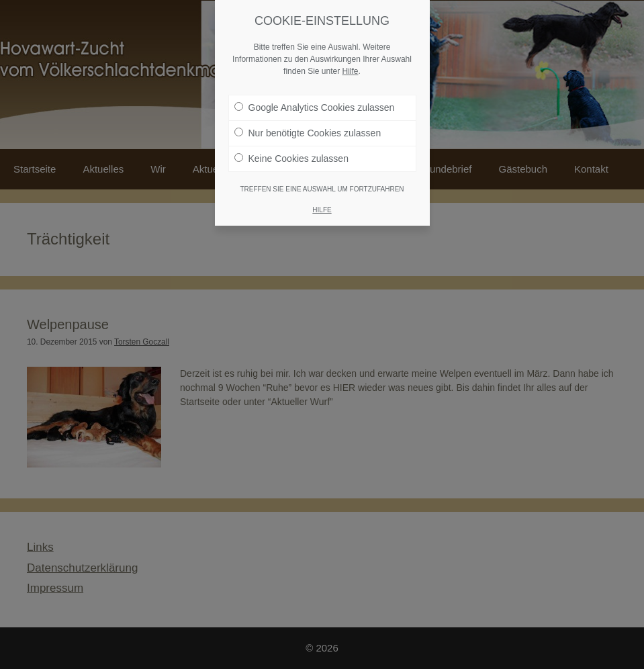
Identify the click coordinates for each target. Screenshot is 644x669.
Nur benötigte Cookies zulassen (308, 130)
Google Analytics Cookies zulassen (315, 105)
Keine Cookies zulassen (291, 156)
